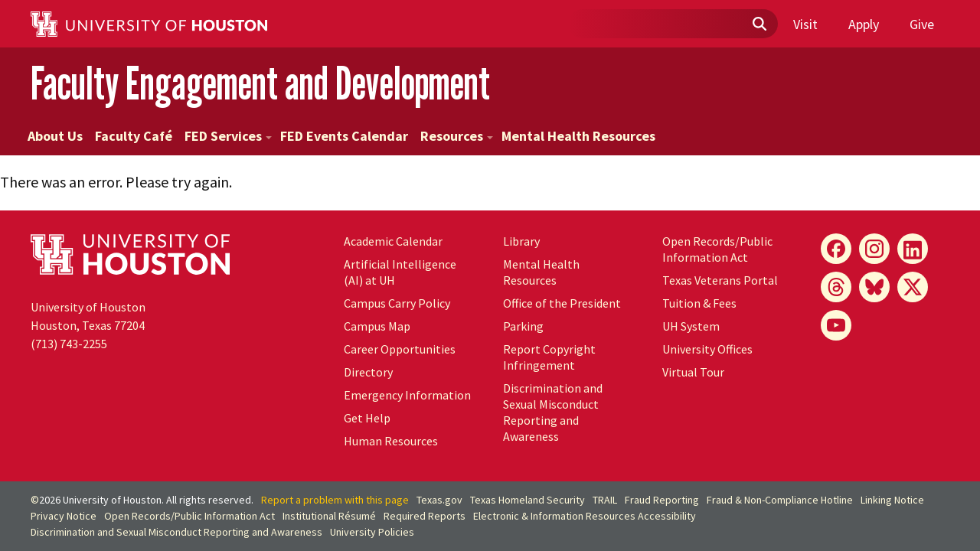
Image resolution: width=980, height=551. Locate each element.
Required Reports (425, 516)
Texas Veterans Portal (720, 280)
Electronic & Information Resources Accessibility (585, 516)
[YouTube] (836, 325)
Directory (368, 372)
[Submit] (759, 24)
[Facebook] (836, 249)
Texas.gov (439, 500)
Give (922, 24)
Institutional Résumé (329, 516)
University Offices (707, 349)
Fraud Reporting (662, 500)
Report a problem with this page (335, 500)
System (691, 326)
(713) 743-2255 (69, 344)
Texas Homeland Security (528, 500)
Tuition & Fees (699, 303)
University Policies (372, 532)
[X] (913, 287)
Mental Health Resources (578, 136)
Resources (457, 136)
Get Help (367, 418)
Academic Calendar (393, 241)
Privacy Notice (64, 516)
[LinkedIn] (913, 249)
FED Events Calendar (344, 136)
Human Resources (391, 441)
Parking (523, 326)
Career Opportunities (400, 349)
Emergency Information (407, 395)
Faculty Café (134, 136)
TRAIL (605, 500)
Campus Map (377, 326)
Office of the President (562, 303)
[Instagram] (874, 249)
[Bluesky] (874, 287)
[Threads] (836, 287)
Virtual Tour (693, 372)
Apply (864, 24)
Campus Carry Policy (397, 303)
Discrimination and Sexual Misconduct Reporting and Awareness (553, 412)
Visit (805, 24)
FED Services (228, 136)
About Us (55, 136)
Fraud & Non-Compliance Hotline (780, 500)
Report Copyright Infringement (549, 357)
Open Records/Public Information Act (717, 249)
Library (521, 241)
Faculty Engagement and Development (260, 83)
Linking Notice (892, 500)
